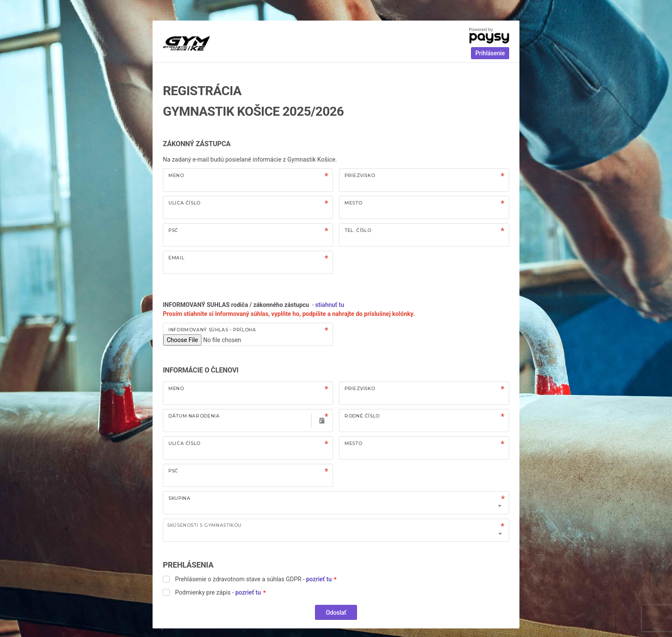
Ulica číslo (184, 203)
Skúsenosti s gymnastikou (204, 525)
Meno (176, 176)
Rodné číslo (362, 416)
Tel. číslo (358, 230)
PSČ (173, 230)
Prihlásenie (490, 53)
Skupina (179, 498)
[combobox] (336, 530)
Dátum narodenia (194, 416)
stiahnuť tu (331, 305)
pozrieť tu (319, 579)
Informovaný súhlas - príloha (212, 330)
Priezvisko (360, 176)
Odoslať (336, 613)
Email (176, 258)
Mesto (353, 203)
